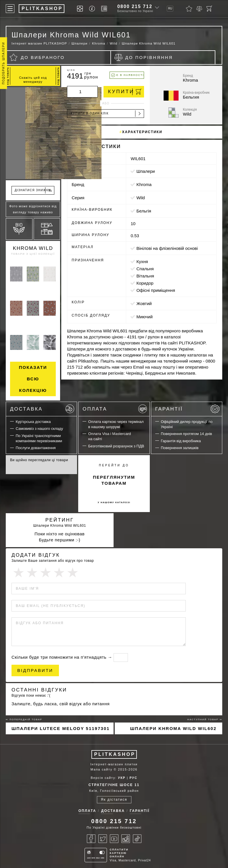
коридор (145, 283)
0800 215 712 (135, 6)
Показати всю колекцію (33, 379)
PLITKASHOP (115, 754)
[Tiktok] (137, 839)
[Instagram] (126, 839)
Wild (140, 198)
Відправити (35, 670)
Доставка (42, 409)
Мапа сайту (101, 769)
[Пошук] (219, 9)
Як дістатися (114, 800)
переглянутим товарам (114, 480)
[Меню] (10, 9)
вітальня (145, 276)
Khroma (144, 184)
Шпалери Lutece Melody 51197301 (61, 728)
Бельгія (144, 211)
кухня (142, 261)
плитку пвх (155, 355)
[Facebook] (91, 839)
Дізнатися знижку (33, 190)
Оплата (115, 409)
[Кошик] (209, 9)
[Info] (93, 9)
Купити (125, 92)
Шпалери (145, 171)
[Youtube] (114, 839)
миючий (144, 317)
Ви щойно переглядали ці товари (39, 460)
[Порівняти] (199, 9)
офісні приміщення (156, 290)
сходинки (132, 355)
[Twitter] (103, 839)
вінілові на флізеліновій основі (167, 248)
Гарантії (187, 409)
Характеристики (142, 132)
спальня (145, 269)
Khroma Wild (33, 248)
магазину (93, 343)
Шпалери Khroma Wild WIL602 (173, 728)
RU (170, 8)
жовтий (144, 303)
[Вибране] (189, 9)
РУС (133, 778)
